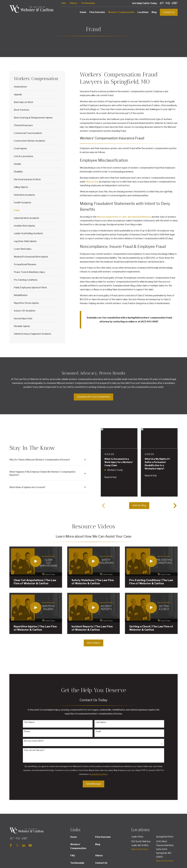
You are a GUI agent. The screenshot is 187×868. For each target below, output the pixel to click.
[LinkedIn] (24, 845)
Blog (98, 844)
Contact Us (169, 12)
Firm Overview (103, 837)
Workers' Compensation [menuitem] (121, 12)
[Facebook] (11, 845)
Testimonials (88, 3)
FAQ (63, 3)
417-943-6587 (168, 3)
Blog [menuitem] (154, 12)
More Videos (94, 643)
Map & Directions (140, 849)
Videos (73, 3)
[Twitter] (17, 845)
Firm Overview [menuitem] (97, 12)
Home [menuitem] (83, 12)
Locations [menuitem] (143, 12)
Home (74, 837)
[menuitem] (37, 87)
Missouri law (92, 182)
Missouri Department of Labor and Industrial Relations (124, 217)
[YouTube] (30, 845)
